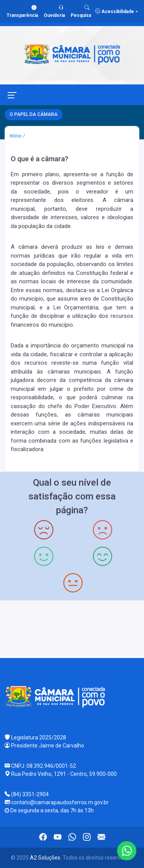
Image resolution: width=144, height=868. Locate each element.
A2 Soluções (45, 858)
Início (15, 136)
